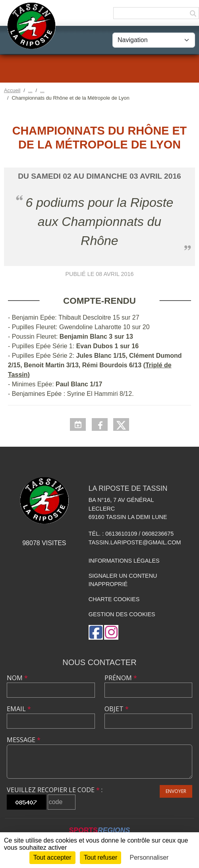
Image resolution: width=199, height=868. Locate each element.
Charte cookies (114, 599)
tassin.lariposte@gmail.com (135, 542)
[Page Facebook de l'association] (96, 632)
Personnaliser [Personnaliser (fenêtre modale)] (149, 857)
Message (24, 740)
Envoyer (176, 791)
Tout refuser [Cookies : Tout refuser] (100, 857)
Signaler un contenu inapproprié (123, 580)
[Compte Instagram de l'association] (111, 632)
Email (19, 709)
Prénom (121, 678)
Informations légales (124, 561)
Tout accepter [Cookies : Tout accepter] (52, 857)
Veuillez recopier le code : (55, 790)
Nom (17, 678)
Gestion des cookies (122, 614)
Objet (117, 709)
